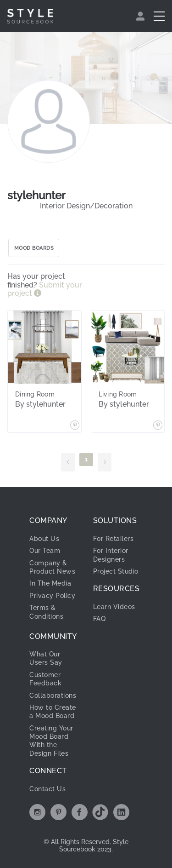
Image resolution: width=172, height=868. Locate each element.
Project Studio (116, 571)
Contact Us (47, 789)
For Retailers (114, 539)
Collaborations (53, 696)
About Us (44, 539)
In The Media (50, 583)
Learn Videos (114, 607)
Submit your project (45, 289)
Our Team (45, 551)
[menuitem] (141, 16)
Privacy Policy (52, 596)
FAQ (100, 619)
